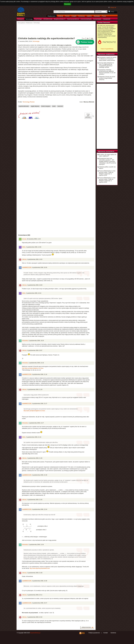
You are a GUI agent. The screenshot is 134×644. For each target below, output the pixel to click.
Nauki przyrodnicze (73, 19)
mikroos (24, 259)
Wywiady (97, 16)
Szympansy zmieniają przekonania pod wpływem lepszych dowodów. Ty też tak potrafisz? (107, 72)
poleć (93, 116)
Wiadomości (52, 16)
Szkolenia (113, 633)
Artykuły (60, 16)
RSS (83, 633)
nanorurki (60, 106)
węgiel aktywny (35, 106)
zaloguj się (113, 7)
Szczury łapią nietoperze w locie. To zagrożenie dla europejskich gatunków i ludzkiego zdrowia (107, 65)
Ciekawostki (107, 19)
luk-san (24, 239)
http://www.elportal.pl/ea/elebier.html (40, 568)
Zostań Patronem (104, 22)
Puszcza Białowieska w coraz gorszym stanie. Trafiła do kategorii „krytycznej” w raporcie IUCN (107, 173)
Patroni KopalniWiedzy (107, 49)
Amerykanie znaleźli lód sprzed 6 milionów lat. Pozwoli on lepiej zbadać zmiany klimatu (108, 59)
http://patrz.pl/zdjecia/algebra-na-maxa (33, 368)
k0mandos (25, 341)
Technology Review (29, 102)
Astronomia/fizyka (86, 19)
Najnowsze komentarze (106, 151)
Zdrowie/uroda (48, 19)
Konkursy (82, 16)
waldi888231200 (27, 267)
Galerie (89, 16)
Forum (67, 16)
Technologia (29, 19)
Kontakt (106, 633)
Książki (74, 16)
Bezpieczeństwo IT (60, 19)
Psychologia (38, 19)
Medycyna (21, 19)
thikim (24, 247)
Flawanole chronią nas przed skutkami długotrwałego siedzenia (107, 78)
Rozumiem (67, 4)
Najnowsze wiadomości (106, 54)
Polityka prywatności (94, 633)
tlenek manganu (46, 106)
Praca (104, 16)
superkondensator (24, 106)
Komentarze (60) (24, 235)
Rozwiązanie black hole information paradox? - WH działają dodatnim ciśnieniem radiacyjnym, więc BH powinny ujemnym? (108, 161)
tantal (54, 106)
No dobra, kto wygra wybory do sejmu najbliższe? (108, 155)
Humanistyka (97, 19)
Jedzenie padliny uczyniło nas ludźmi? (107, 168)
